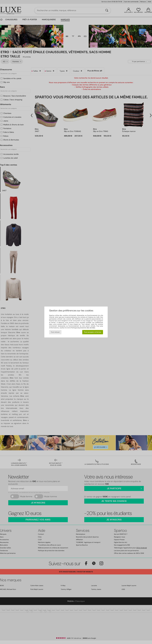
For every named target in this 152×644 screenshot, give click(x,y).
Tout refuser (55, 332)
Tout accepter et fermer (93, 332)
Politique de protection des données (83, 328)
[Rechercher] (107, 10)
